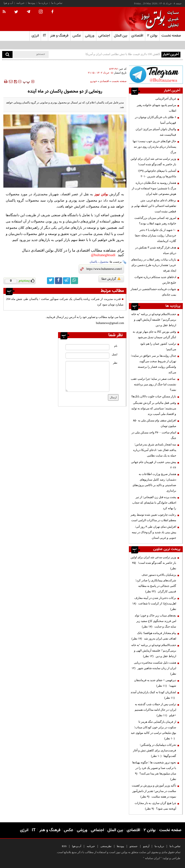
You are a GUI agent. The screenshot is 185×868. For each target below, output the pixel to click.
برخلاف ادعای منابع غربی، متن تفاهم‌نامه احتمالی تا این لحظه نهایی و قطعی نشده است (154, 206)
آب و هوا (8, 3)
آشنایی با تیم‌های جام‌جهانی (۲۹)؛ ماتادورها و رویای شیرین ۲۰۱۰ (157, 174)
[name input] (87, 347)
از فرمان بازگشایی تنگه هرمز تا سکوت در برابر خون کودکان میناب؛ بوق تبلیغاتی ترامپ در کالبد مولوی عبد (153, 730)
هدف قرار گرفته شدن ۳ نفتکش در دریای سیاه (156, 250)
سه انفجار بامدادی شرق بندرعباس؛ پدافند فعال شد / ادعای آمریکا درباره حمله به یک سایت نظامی (155, 450)
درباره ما (43, 3)
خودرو (94, 81)
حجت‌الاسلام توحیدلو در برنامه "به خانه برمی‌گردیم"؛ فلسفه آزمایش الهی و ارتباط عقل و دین (154, 320)
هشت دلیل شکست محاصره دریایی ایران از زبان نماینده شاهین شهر (154, 668)
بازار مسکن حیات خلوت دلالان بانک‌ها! (154, 396)
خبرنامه (20, 3)
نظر (115, 363)
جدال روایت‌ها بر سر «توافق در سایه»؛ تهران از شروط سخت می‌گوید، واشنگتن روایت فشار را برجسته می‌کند (153, 364)
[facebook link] (59, 281)
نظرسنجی (106, 846)
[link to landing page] (159, 19)
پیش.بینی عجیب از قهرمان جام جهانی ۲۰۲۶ (154, 465)
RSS (64, 846)
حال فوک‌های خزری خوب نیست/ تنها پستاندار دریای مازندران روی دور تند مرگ (154, 147)
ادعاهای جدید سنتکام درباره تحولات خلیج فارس (155, 280)
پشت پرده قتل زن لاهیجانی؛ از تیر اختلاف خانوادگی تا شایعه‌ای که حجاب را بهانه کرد (154, 503)
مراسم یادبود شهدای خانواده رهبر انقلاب (156, 108)
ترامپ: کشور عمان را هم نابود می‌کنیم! (158, 346)
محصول (104, 262)
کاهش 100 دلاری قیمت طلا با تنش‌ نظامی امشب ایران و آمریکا (123, 54)
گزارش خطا (111, 279)
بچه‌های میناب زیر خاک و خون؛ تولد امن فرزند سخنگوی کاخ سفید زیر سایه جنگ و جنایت (155, 621)
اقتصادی (104, 81)
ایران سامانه (152, 858)
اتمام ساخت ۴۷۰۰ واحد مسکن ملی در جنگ (154, 435)
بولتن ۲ (152, 36)
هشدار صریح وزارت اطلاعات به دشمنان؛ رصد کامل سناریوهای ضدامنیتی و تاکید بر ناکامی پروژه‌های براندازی (154, 482)
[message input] (87, 376)
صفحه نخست (171, 36)
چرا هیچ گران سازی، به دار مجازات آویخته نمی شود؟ (155, 806)
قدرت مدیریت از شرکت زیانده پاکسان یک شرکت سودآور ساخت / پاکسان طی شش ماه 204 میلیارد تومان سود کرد (65, 302)
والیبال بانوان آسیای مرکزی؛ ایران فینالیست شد (156, 132)
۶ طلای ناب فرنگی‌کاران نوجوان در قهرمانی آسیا (155, 120)
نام (116, 346)
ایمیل (115, 354)
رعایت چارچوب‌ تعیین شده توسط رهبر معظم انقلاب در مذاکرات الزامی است (153, 517)
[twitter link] (51, 281)
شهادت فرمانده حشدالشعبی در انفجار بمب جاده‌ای (153, 292)
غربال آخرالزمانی (166, 99)
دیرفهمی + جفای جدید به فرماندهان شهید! (155, 683)
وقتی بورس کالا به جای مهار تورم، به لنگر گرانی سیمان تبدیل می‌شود (154, 334)
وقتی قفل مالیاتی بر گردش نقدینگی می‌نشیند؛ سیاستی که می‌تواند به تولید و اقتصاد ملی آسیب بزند (154, 408)
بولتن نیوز (101, 194)
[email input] (87, 356)
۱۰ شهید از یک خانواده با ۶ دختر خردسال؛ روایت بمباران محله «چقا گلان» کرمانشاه (155, 235)
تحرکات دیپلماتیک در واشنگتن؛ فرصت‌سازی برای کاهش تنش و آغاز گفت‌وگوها (155, 750)
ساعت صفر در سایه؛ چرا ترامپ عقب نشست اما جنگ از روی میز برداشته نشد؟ (153, 384)
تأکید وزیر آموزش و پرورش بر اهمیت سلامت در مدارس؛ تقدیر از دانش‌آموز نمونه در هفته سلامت (154, 791)
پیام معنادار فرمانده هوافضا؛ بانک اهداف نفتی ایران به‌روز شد (154, 636)
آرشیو (146, 846)
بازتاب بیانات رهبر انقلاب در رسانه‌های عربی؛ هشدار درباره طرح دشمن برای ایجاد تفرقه (154, 265)
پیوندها (32, 3)
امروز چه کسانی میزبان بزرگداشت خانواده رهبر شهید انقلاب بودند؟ (155, 221)
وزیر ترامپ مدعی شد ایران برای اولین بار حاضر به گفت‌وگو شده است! (153, 162)
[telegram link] (66, 281)
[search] (7, 54)
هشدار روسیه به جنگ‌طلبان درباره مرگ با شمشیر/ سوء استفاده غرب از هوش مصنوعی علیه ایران (154, 188)
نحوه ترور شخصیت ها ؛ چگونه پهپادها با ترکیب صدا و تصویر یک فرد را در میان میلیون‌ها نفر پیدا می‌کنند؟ (154, 771)
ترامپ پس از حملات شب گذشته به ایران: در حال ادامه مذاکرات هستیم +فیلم (155, 710)
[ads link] (156, 75)
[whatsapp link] (74, 281)
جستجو (134, 846)
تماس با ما (57, 3)
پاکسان (93, 262)
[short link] (104, 269)
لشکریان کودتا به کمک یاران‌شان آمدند (153, 695)
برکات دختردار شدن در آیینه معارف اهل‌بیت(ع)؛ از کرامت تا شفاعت (154, 603)
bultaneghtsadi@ (103, 255)
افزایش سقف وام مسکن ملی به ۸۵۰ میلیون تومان (155, 423)
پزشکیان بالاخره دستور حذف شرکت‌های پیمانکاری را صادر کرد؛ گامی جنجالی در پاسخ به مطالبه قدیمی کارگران (156, 583)
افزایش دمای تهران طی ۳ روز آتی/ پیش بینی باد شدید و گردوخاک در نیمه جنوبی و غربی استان (154, 532)
